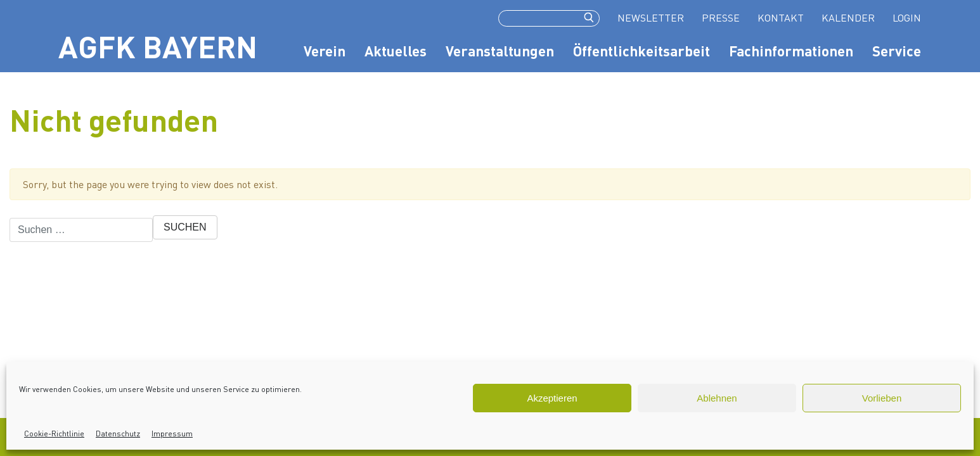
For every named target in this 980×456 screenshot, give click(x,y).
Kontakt (781, 17)
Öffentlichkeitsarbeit (642, 51)
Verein (325, 51)
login (907, 17)
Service (897, 51)
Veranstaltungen (500, 51)
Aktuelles (396, 51)
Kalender (848, 17)
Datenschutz (118, 434)
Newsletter (651, 17)
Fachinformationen (791, 51)
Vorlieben (882, 398)
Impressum (172, 434)
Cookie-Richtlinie (54, 434)
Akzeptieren (552, 398)
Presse (721, 17)
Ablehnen (717, 398)
